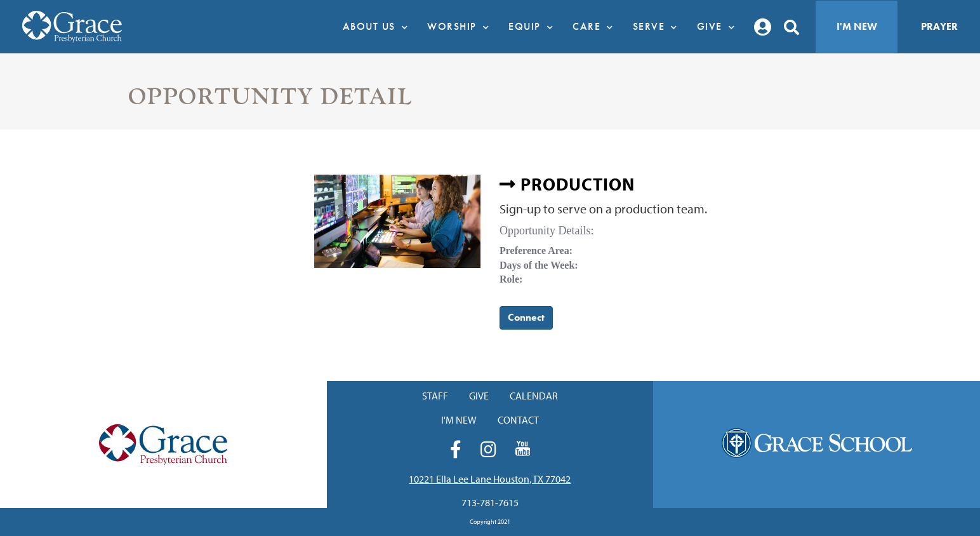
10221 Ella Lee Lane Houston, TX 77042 (490, 479)
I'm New (857, 26)
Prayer (939, 26)
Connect (526, 317)
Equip (534, 27)
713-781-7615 (490, 502)
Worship (461, 27)
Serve (659, 27)
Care (596, 27)
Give (719, 27)
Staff (435, 396)
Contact (518, 420)
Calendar (534, 396)
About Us (379, 27)
